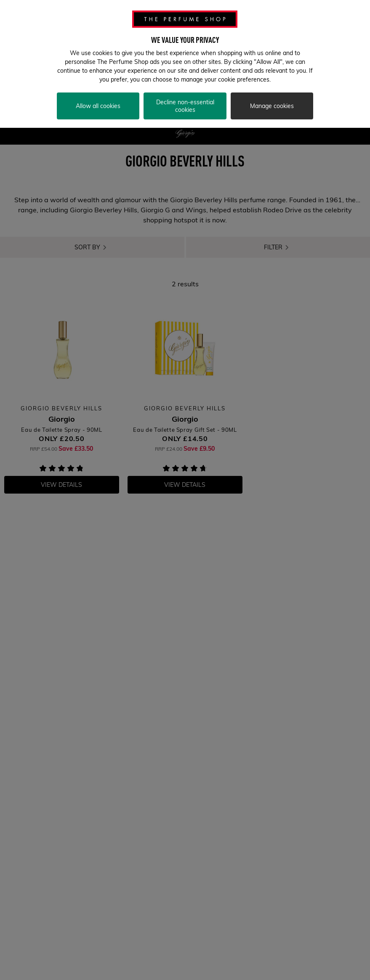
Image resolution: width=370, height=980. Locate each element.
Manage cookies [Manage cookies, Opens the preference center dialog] (272, 102)
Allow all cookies (98, 102)
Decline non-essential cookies (185, 102)
